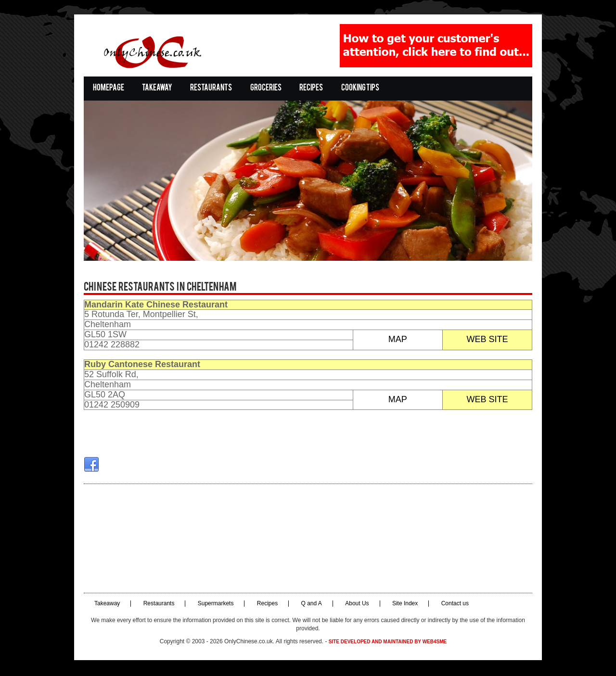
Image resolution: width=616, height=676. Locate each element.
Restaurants (209, 88)
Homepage (107, 88)
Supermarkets (214, 605)
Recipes (309, 88)
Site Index (403, 605)
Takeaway (155, 88)
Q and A (310, 605)
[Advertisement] (308, 540)
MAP (398, 341)
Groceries (264, 88)
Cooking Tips (358, 88)
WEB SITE (489, 341)
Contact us (453, 605)
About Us (355, 605)
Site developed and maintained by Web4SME (388, 643)
